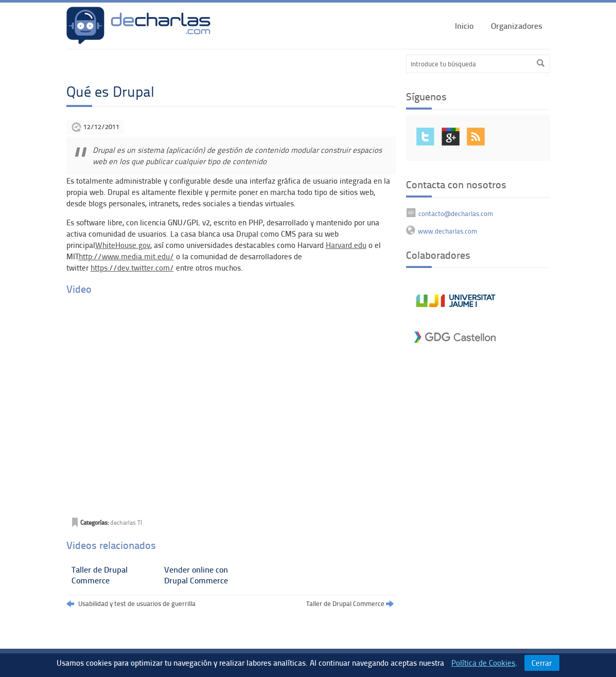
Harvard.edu (346, 245)
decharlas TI (126, 522)
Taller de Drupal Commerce (100, 575)
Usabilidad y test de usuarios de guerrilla (131, 604)
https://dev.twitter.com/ (132, 268)
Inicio (464, 25)
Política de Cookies (483, 663)
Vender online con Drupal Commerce (196, 575)
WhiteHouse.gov (123, 245)
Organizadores (517, 25)
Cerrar (542, 663)
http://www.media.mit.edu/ (126, 256)
